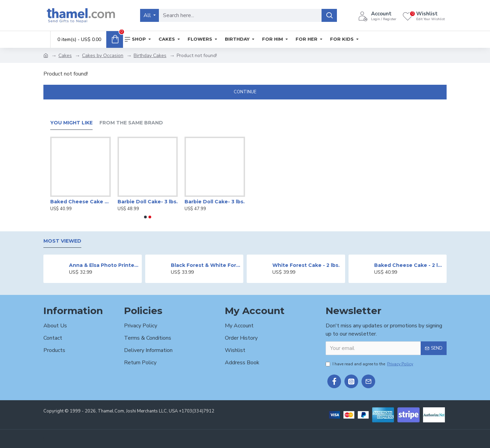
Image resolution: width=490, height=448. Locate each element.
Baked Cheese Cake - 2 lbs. (80, 202)
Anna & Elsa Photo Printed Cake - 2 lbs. (104, 265)
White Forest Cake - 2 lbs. (306, 265)
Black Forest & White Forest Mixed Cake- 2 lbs (206, 265)
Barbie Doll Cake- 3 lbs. (148, 202)
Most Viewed (62, 241)
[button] (146, 217)
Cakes (65, 56)
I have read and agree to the (370, 364)
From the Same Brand (131, 123)
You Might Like (71, 123)
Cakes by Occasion (103, 56)
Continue (245, 92)
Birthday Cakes (150, 56)
